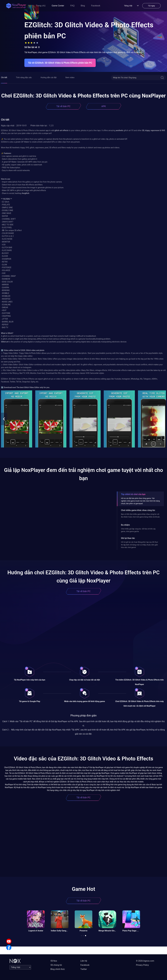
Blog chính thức (58, 969)
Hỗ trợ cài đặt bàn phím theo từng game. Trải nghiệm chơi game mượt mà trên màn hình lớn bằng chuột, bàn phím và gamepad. (140, 501)
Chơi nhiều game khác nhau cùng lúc (138, 510)
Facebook (96, 6)
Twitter (84, 969)
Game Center (58, 6)
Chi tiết (4, 77)
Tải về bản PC (63, 106)
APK (104, 106)
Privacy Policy (142, 965)
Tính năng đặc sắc (24, 77)
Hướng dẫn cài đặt (49, 77)
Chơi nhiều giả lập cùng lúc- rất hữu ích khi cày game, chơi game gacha (138, 530)
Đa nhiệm (125, 525)
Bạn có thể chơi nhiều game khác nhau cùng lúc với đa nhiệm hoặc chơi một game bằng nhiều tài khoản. (141, 515)
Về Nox (54, 961)
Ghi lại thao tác (128, 538)
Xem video (70, 77)
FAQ (72, 6)
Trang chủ (41, 6)
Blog (83, 6)
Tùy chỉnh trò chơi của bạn (133, 494)
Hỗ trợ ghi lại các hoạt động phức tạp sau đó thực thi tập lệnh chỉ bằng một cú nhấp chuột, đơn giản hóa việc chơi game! (140, 545)
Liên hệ (84, 961)
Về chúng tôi (56, 965)
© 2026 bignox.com (145, 961)
